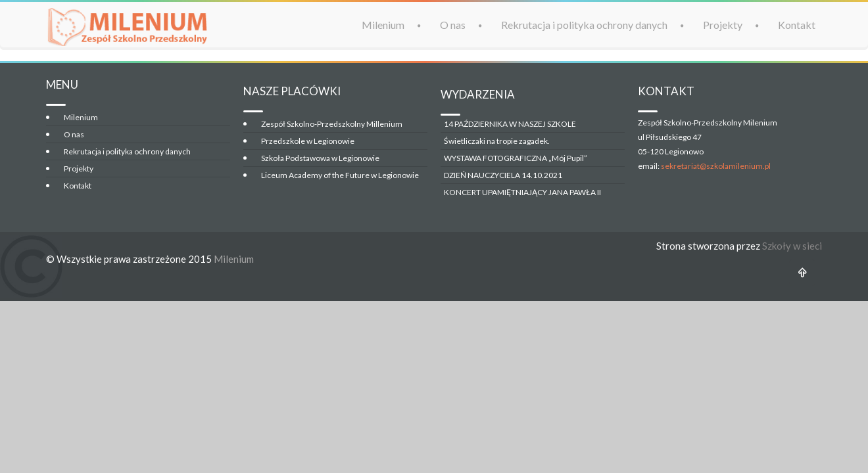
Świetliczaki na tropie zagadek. (497, 141)
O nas (453, 25)
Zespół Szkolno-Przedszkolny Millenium (332, 124)
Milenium (383, 25)
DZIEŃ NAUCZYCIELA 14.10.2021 (503, 175)
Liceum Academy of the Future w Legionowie (340, 175)
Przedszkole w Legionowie (308, 141)
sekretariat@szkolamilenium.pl (716, 166)
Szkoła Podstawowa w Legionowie (320, 158)
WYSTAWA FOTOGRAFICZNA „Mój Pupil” (516, 158)
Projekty (723, 25)
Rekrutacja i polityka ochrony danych (584, 25)
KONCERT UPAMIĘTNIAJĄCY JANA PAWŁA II (522, 192)
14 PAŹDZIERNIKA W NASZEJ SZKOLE (510, 124)
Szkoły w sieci (792, 246)
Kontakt (797, 25)
